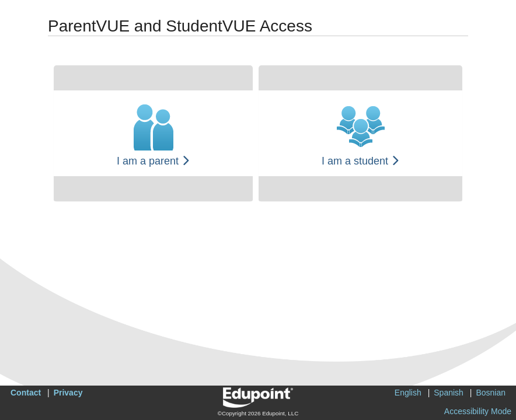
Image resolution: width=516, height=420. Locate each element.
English (408, 393)
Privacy (68, 393)
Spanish (449, 393)
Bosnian (491, 393)
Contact (26, 393)
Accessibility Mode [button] (478, 411)
